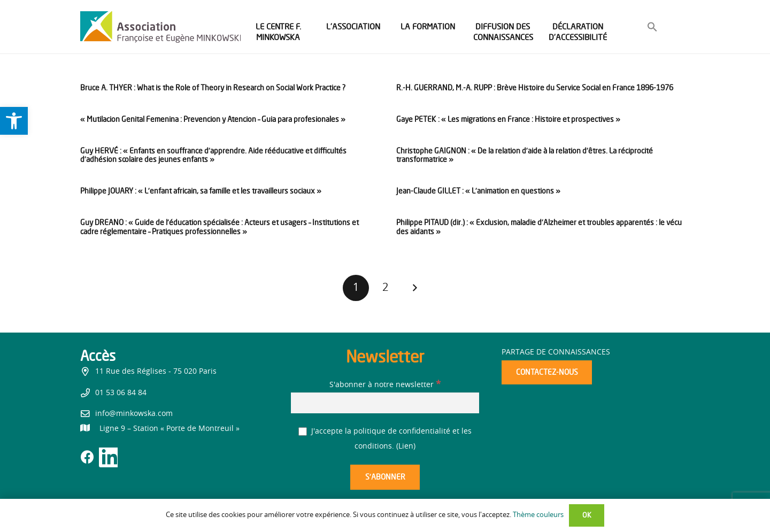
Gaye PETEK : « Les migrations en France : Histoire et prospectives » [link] (508, 119)
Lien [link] (406, 446)
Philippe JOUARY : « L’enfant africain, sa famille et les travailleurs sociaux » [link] (201, 191)
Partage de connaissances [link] (556, 352)
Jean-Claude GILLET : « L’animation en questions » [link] (478, 191)
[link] (14, 121)
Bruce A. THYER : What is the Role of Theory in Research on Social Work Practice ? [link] (213, 87)
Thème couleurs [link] (538, 515)
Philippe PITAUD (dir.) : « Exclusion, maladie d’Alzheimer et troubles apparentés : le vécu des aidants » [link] (539, 227)
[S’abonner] (385, 477)
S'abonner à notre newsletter (385, 385)
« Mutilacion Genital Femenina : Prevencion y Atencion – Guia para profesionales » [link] (213, 119)
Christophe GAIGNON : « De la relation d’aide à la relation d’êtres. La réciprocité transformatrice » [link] (525, 155)
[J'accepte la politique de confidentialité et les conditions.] (303, 432)
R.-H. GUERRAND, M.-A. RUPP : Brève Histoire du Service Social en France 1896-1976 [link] (535, 87)
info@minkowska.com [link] (134, 414)
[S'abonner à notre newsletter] (385, 403)
